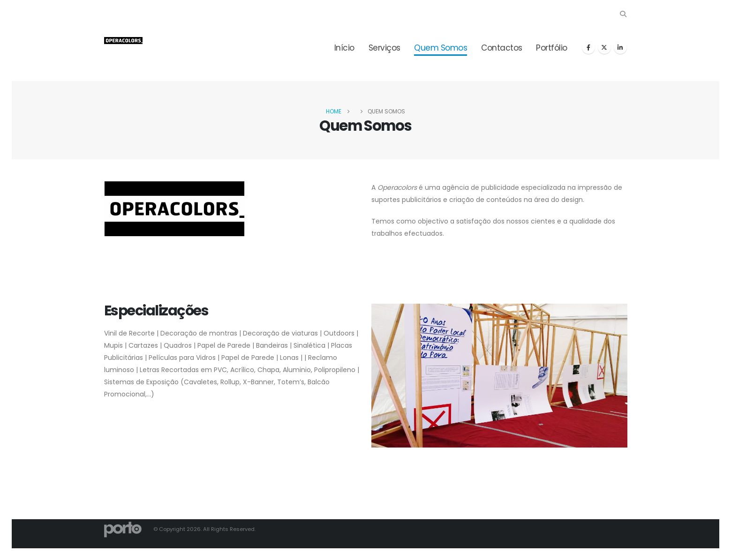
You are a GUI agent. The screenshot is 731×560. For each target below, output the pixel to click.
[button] (623, 14)
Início (344, 48)
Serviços (384, 48)
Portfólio (552, 48)
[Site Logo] (123, 41)
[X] (604, 47)
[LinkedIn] (620, 47)
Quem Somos (441, 48)
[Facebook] (588, 47)
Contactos (502, 48)
